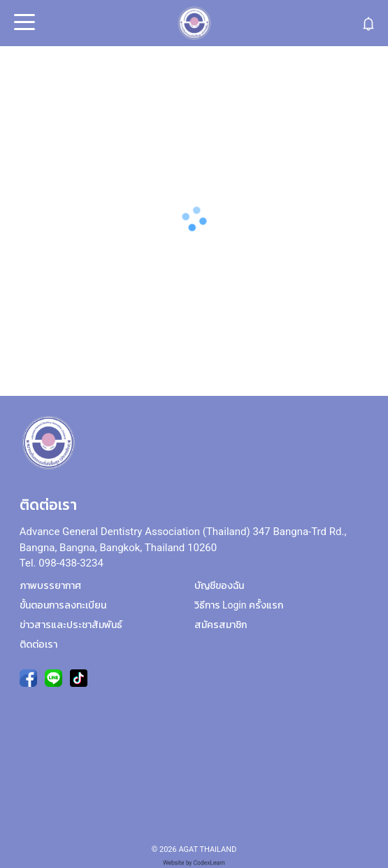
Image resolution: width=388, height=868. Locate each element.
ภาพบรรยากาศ (50, 585)
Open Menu (23, 23)
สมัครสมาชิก (221, 625)
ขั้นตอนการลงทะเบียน (63, 605)
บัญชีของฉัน (219, 585)
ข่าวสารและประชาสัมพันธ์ (71, 625)
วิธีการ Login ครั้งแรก (239, 605)
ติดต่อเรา (38, 644)
